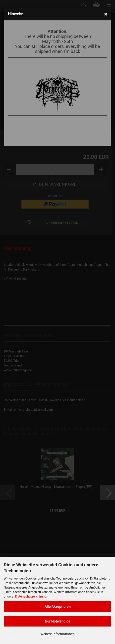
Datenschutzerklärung (31, 596)
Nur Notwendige (58, 621)
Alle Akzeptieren (58, 607)
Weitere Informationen (57, 634)
